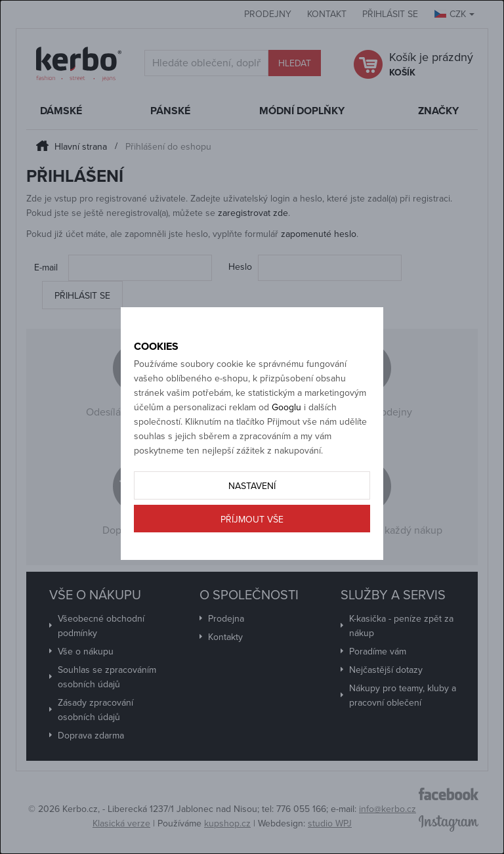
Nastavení (252, 486)
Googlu (286, 407)
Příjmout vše (252, 520)
